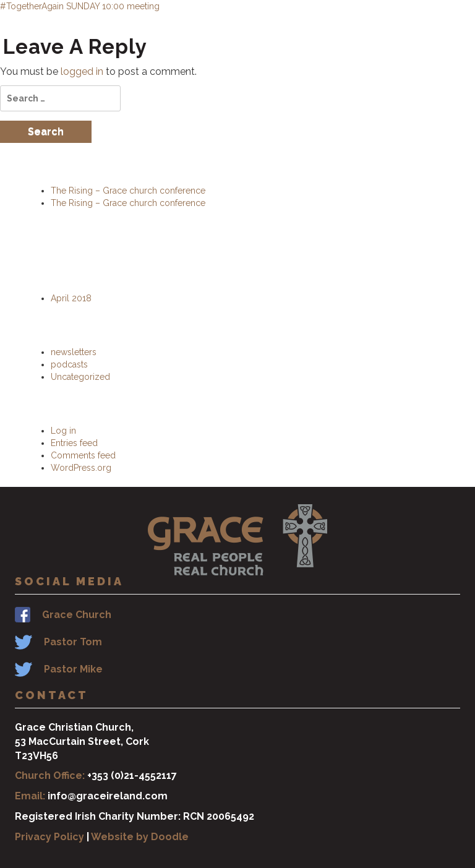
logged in (82, 71)
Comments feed (83, 455)
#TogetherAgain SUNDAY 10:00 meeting (80, 6)
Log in (63, 431)
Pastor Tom (73, 642)
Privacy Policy (49, 837)
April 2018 (71, 298)
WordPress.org (81, 468)
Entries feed (74, 443)
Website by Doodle (140, 837)
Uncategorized (80, 377)
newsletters (74, 352)
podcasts (69, 364)
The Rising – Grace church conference (128, 191)
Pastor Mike (73, 669)
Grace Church (77, 615)
